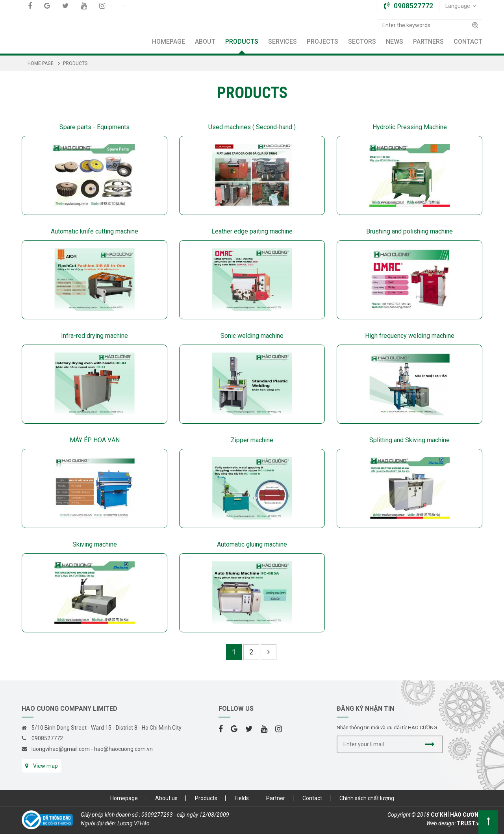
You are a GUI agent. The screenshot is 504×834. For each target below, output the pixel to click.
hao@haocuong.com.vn (123, 749)
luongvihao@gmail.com (61, 749)
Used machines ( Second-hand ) (252, 127)
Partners (428, 42)
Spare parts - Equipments (94, 127)
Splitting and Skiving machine (409, 440)
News (395, 42)
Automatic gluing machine (252, 544)
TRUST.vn (470, 823)
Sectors (362, 42)
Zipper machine (252, 440)
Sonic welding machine (252, 336)
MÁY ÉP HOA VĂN (95, 440)
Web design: (441, 823)
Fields (242, 798)
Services (283, 42)
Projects (322, 42)
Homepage (169, 42)
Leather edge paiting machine (252, 231)
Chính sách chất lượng (367, 798)
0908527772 (47, 738)
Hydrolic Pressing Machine (410, 127)
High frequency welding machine (410, 336)
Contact (468, 42)
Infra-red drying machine (94, 336)
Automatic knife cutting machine (94, 231)
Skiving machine (95, 544)
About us (166, 798)
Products (242, 42)
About (205, 42)
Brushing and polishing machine (409, 231)
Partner (276, 798)
